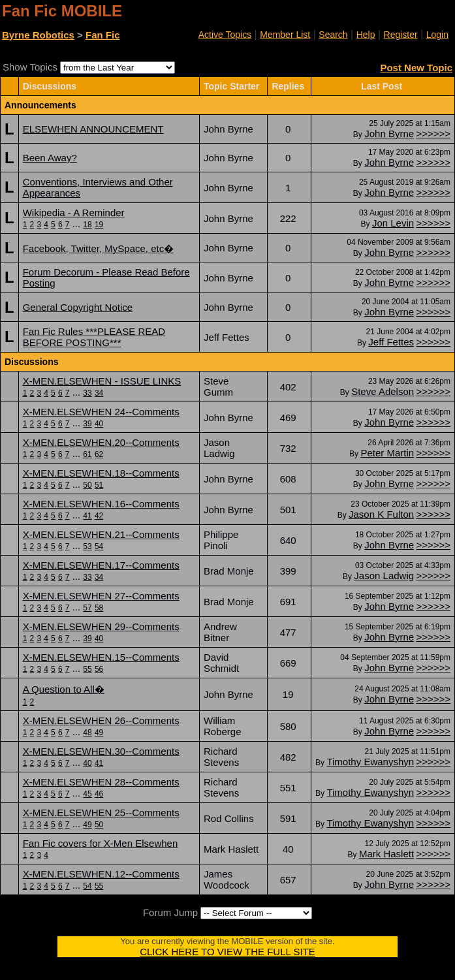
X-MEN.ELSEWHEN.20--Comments (101, 442)
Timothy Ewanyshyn (370, 762)
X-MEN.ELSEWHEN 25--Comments (101, 813)
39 (87, 424)
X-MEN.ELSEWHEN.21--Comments (101, 534)
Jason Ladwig (384, 576)
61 (87, 454)
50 (87, 485)
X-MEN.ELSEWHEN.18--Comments (101, 473)
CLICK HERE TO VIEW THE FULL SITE (227, 952)
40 (99, 424)
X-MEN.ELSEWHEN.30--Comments (101, 751)
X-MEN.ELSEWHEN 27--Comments (101, 596)
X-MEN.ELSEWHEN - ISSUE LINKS (102, 381)
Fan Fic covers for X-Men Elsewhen (101, 843)
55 (87, 669)
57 (87, 608)
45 (87, 794)
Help (366, 35)
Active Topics (225, 35)
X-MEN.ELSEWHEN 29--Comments (101, 626)
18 (87, 225)
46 (99, 794)
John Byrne (389, 134)
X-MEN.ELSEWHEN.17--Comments (101, 565)
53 (87, 546)
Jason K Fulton (381, 514)
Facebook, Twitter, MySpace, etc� (99, 248)
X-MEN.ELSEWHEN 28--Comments (101, 782)
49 (99, 733)
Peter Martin (387, 453)
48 (87, 733)
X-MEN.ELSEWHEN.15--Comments (101, 657)
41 (87, 516)
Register (401, 35)
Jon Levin (393, 223)
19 (99, 225)
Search (333, 35)
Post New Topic (416, 68)
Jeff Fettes (391, 342)
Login (437, 35)
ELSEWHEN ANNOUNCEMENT (93, 129)
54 (99, 546)
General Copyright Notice (78, 307)
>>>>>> (433, 134)
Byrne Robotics (38, 35)
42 (99, 516)
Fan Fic (103, 35)
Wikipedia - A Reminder (74, 213)
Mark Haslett (386, 854)
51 (99, 485)
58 (99, 608)
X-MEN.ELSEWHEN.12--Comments (101, 874)
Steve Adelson (383, 391)
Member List (285, 35)
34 (99, 393)
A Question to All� (64, 689)
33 (87, 393)
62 (99, 454)
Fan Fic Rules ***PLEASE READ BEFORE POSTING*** (94, 337)
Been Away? (50, 158)
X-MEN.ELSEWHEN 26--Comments (101, 720)
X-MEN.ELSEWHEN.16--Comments (101, 504)
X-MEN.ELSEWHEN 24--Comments (101, 412)
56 (99, 669)
